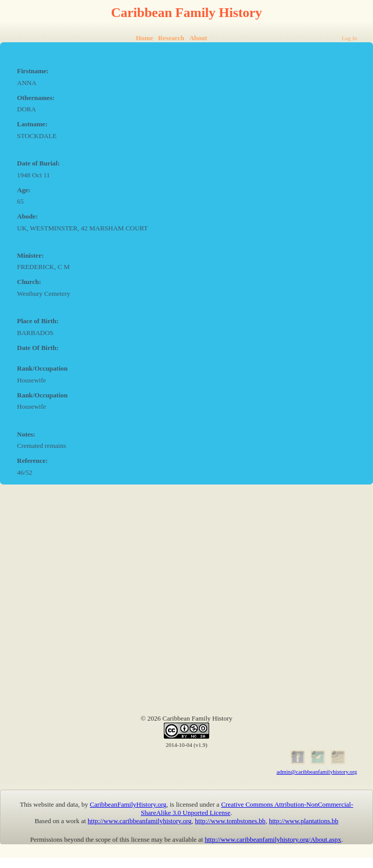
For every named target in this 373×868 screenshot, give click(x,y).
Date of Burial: (38, 163)
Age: (24, 190)
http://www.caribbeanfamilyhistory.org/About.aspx (273, 839)
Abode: (27, 216)
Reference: (32, 461)
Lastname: (32, 124)
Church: (29, 282)
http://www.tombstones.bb (230, 821)
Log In (349, 38)
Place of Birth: (38, 321)
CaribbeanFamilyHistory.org (128, 804)
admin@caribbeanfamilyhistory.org (317, 772)
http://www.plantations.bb (304, 821)
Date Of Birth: (38, 348)
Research (171, 38)
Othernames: (36, 98)
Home (145, 38)
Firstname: (33, 71)
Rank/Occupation (42, 368)
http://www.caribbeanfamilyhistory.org (140, 821)
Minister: (30, 255)
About (198, 38)
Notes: (26, 434)
